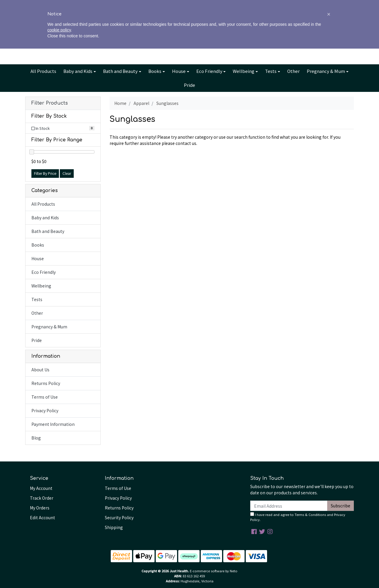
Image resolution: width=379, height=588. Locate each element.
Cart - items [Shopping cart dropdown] (329, 37)
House (179, 71)
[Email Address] (289, 506)
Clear (67, 173)
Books (155, 71)
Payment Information (53, 424)
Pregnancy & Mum (326, 71)
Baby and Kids (78, 71)
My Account (41, 488)
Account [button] (289, 37)
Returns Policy (46, 383)
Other (293, 71)
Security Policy (119, 517)
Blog (196, 5)
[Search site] (31, 37)
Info (182, 5)
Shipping (114, 527)
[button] (329, 554)
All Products (43, 71)
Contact (214, 5)
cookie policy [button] (59, 570)
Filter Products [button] (50, 103)
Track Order (42, 498)
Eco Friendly (209, 71)
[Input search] (68, 37)
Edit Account (42, 517)
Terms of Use (45, 397)
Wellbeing (244, 71)
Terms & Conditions (310, 514)
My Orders (40, 508)
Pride (189, 85)
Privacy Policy (45, 410)
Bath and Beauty (120, 71)
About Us (166, 5)
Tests (271, 71)
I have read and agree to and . (298, 517)
